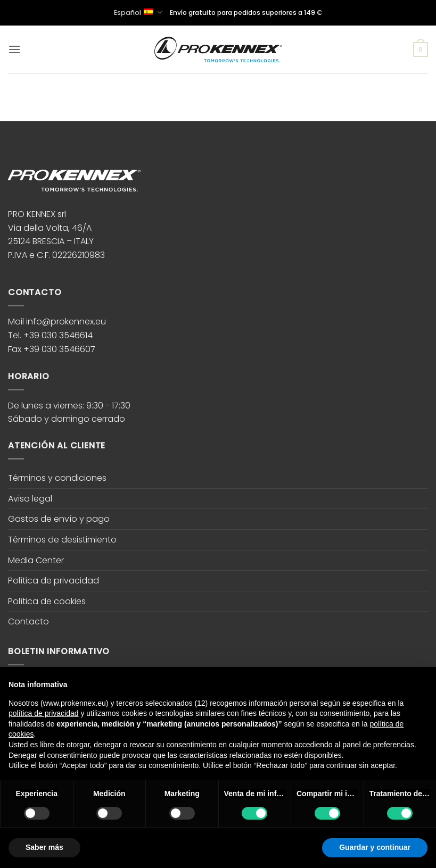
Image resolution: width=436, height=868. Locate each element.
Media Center (36, 560)
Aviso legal (30, 499)
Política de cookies (47, 601)
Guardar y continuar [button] (375, 847)
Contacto (28, 621)
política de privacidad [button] (44, 713)
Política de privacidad (54, 581)
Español (138, 12)
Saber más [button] (44, 847)
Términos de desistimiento (62, 540)
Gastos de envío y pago (59, 519)
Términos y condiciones (57, 478)
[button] (14, 49)
